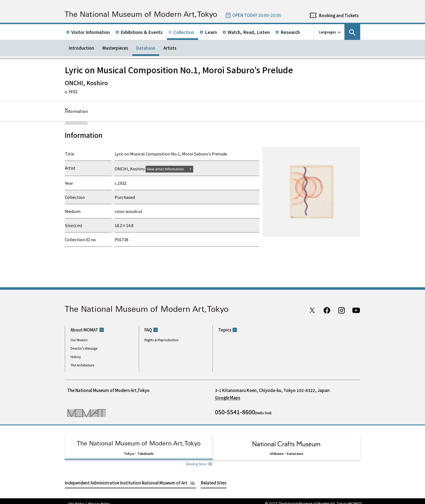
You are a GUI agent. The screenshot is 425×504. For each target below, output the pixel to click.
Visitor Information (91, 32)
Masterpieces (115, 48)
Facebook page (327, 310)
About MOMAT (84, 330)
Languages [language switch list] (328, 32)
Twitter (312, 310)
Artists (170, 48)
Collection (184, 32)
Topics (225, 330)
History (76, 357)
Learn (211, 32)
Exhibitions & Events (142, 32)
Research (290, 32)
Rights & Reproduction (162, 340)
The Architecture (82, 365)
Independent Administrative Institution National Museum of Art (126, 478)
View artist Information (169, 169)
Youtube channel (356, 310)
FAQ (148, 330)
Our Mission (79, 340)
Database (146, 48)
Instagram (342, 310)
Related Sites (214, 478)
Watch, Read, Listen (249, 32)
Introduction (81, 48)
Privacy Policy (99, 499)
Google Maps (228, 398)
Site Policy (77, 499)
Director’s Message (84, 348)
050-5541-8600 (235, 412)
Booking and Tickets (339, 15)
